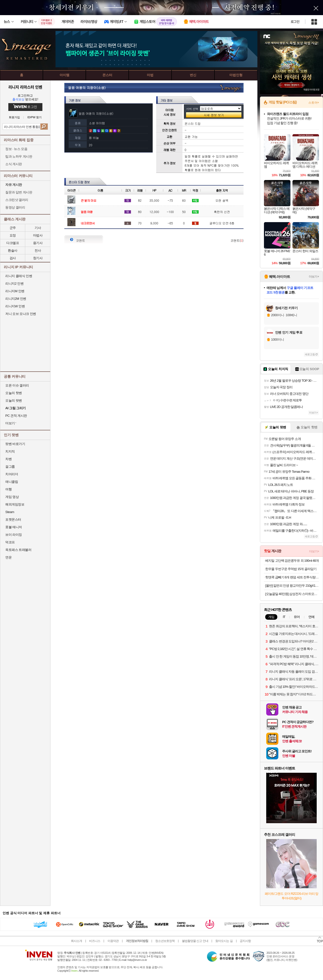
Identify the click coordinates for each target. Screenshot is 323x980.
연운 (8, 557)
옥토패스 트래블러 (18, 550)
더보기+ (314, 277)
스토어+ (314, 103)
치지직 (10, 451)
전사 (38, 250)
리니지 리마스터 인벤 (25, 87)
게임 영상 (12, 497)
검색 (44, 127)
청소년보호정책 (165, 941)
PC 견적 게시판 (16, 416)
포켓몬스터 (13, 519)
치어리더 (12, 474)
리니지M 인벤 (15, 291)
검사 (13, 258)
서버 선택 (192, 109)
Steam (10, 512)
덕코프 (10, 542)
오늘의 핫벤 (14, 393)
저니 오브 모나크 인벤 (21, 314)
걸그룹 (10, 467)
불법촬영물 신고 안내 (195, 941)
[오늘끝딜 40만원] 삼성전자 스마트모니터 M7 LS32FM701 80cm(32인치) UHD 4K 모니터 (292, 594)
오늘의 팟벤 (14, 400)
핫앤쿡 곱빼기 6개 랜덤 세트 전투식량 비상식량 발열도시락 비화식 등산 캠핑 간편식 (292, 577)
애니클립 (12, 482)
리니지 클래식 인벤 (19, 276)
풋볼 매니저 (14, 527)
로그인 (295, 22)
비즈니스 (95, 941)
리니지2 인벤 (14, 284)
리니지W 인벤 (15, 306)
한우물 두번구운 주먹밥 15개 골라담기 (291, 569)
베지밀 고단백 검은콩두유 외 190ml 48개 (292, 561)
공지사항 (245, 941)
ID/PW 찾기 (35, 117)
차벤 (8, 459)
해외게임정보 (15, 504)
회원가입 (14, 117)
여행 (8, 489)
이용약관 (113, 941)
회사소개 (76, 941)
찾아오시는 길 (224, 941)
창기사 (38, 258)
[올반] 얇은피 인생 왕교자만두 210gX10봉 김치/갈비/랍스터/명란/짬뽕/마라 (292, 586)
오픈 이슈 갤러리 (17, 385)
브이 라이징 (14, 535)
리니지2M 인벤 (16, 299)
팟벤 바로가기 (15, 444)
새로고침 (310, 354)
